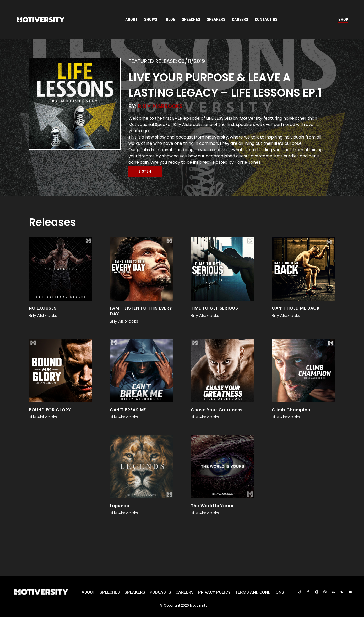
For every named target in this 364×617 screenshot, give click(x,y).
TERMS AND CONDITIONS (260, 592)
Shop (343, 20)
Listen (145, 171)
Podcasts (160, 592)
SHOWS (151, 20)
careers (240, 20)
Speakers (135, 592)
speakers (216, 20)
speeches (191, 20)
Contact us (266, 20)
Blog (171, 20)
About (131, 20)
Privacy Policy (214, 592)
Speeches (110, 592)
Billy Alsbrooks (160, 106)
